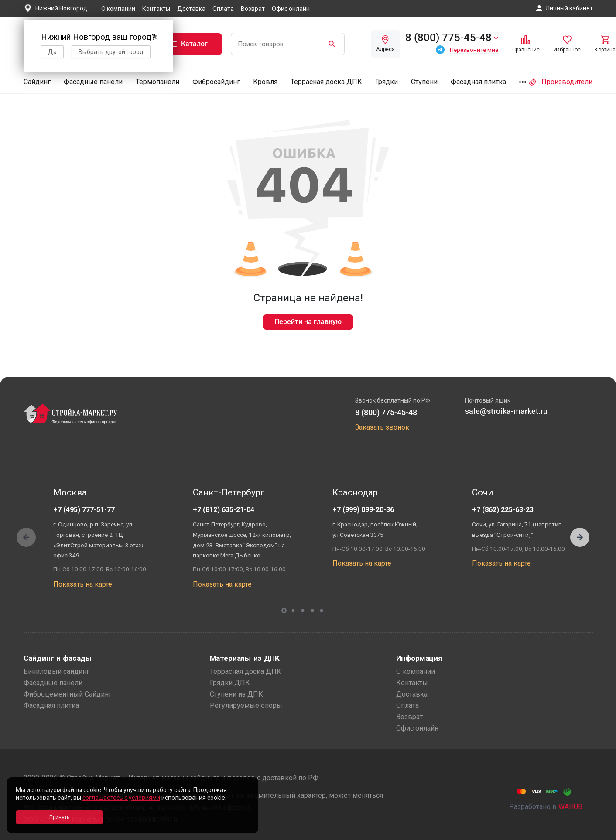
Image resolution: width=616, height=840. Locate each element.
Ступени (424, 82)
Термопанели (157, 82)
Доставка (191, 9)
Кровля (265, 82)
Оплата (223, 9)
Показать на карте (83, 584)
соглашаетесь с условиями (121, 798)
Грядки (387, 82)
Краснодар (355, 492)
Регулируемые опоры (246, 705)
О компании (118, 9)
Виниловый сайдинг (56, 671)
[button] (580, 537)
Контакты (156, 9)
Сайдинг (37, 82)
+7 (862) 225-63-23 (503, 510)
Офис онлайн (291, 9)
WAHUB (570, 807)
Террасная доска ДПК (326, 82)
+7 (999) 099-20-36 (363, 510)
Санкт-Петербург (229, 492)
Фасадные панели (93, 82)
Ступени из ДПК (236, 694)
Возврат (253, 9)
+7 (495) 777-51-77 (84, 510)
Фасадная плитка (478, 82)
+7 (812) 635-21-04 (224, 510)
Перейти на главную (308, 322)
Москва (70, 492)
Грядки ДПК (230, 683)
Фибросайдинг (216, 82)
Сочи (483, 492)
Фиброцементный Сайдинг (68, 694)
